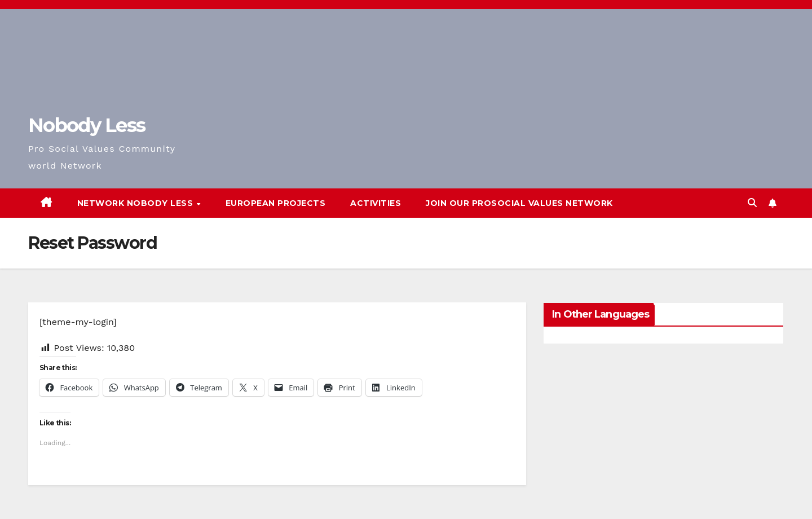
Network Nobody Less (136, 203)
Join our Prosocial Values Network (519, 203)
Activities (376, 203)
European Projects (276, 203)
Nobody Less (87, 125)
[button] (752, 203)
